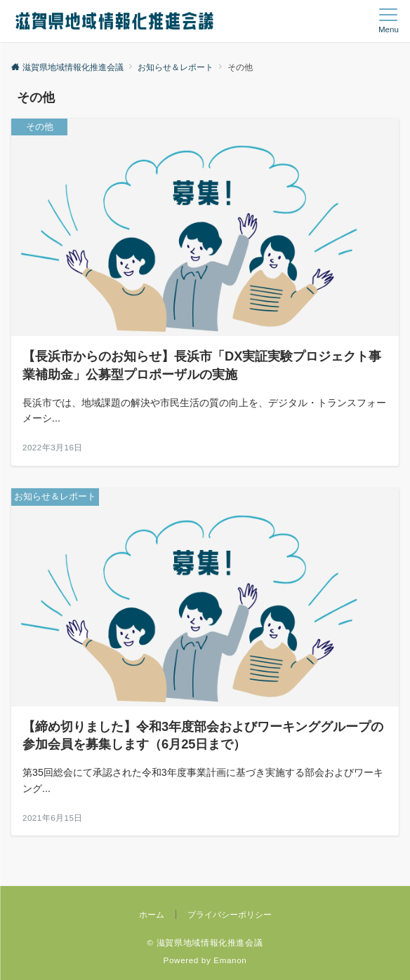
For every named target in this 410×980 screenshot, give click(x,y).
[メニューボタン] (389, 21)
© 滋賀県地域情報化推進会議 (205, 942)
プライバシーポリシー (230, 914)
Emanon (230, 960)
